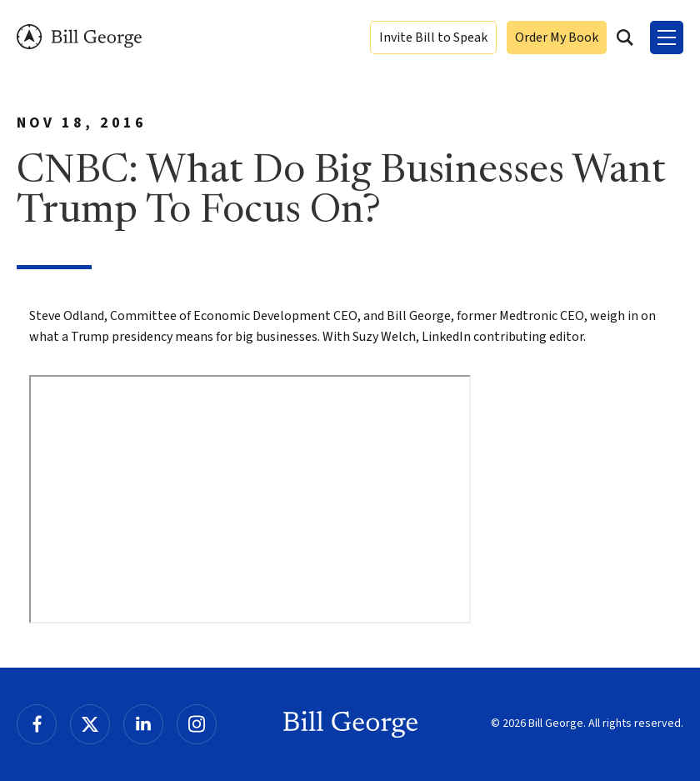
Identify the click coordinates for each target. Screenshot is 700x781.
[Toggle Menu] (667, 38)
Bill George (79, 37)
